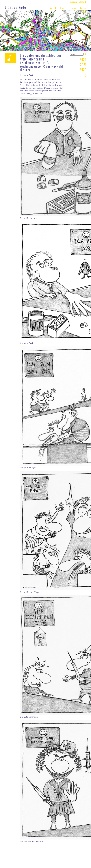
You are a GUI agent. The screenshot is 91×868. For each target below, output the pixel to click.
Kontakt (83, 8)
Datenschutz (83, 2)
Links (74, 8)
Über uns (64, 8)
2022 (83, 60)
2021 (83, 65)
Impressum (73, 2)
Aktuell (53, 8)
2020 (83, 70)
